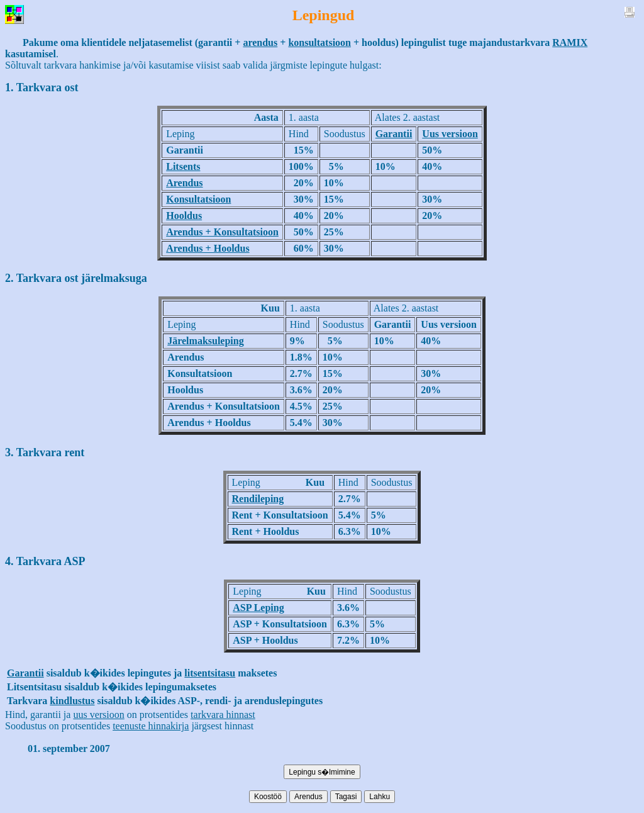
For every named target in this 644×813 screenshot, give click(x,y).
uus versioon (98, 715)
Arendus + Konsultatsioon (222, 232)
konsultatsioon (319, 42)
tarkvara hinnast (223, 715)
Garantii (394, 134)
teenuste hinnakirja (151, 726)
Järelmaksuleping (206, 341)
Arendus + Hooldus (208, 248)
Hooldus (184, 216)
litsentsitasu (210, 673)
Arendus (184, 183)
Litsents (183, 166)
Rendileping (258, 499)
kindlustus (72, 701)
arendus (260, 42)
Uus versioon (450, 134)
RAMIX (570, 42)
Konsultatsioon (198, 199)
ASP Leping (258, 608)
